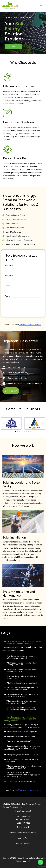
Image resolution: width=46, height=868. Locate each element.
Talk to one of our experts (30, 325)
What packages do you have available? (22, 755)
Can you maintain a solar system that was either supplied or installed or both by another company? (22, 748)
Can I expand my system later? (19, 741)
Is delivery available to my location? (21, 736)
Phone (23, 288)
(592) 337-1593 (23, 816)
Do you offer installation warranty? (21, 781)
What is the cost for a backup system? (22, 731)
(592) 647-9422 (23, 823)
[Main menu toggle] (41, 5)
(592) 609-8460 (23, 820)
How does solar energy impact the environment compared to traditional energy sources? (20, 719)
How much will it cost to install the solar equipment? (23, 760)
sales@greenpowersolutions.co (23, 832)
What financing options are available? (22, 683)
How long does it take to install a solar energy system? (22, 677)
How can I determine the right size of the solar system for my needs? (23, 689)
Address (23, 306)
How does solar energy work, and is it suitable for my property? (22, 657)
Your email (23, 278)
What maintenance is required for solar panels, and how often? (22, 695)
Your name (23, 268)
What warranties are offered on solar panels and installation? (22, 702)
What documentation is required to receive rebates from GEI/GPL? (24, 767)
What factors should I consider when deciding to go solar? (21, 664)
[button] (4, 423)
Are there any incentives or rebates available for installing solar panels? (21, 709)
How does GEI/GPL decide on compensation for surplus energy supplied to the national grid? (22, 775)
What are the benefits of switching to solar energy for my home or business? (24, 642)
